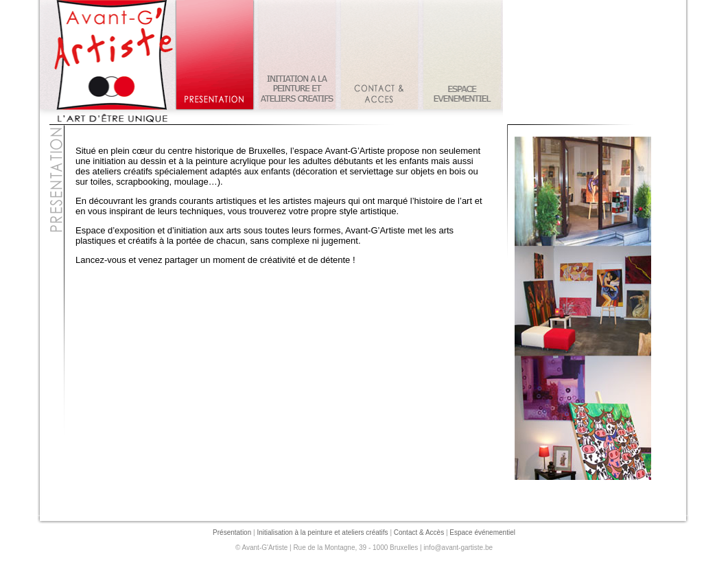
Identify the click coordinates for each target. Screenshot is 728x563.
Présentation (232, 532)
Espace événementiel (482, 532)
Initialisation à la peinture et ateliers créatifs (322, 532)
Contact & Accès (419, 532)
